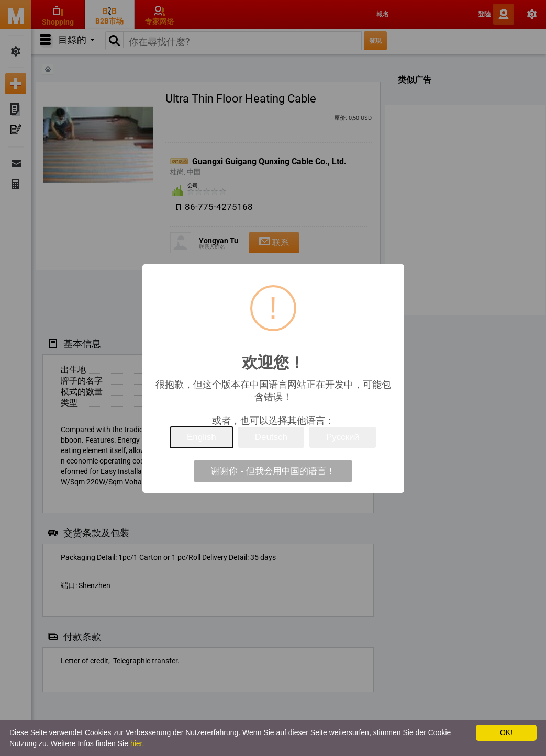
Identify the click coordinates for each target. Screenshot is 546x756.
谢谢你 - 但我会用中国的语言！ (273, 471)
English (202, 437)
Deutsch (271, 437)
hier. (137, 743)
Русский (343, 437)
